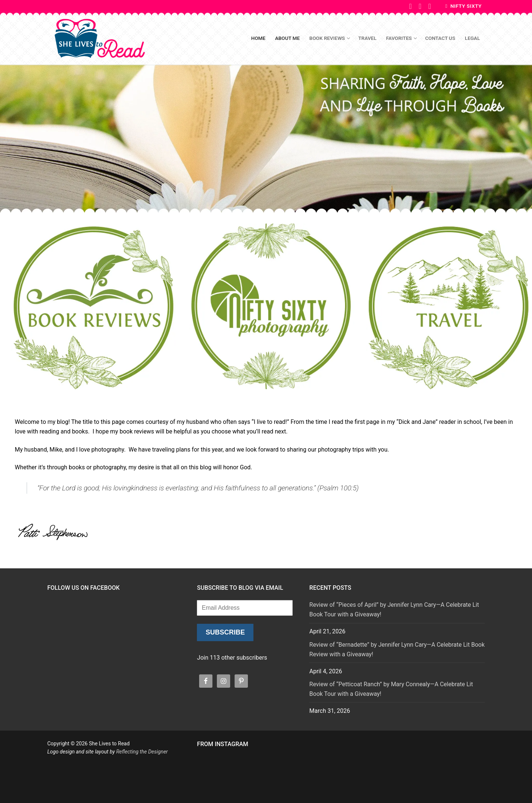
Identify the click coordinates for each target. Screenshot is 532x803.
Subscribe (225, 632)
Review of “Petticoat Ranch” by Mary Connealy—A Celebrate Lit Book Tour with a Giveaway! (391, 689)
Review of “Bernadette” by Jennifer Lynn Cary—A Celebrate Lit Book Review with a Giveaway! (397, 649)
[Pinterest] (420, 6)
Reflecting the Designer (142, 752)
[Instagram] (430, 6)
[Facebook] (410, 6)
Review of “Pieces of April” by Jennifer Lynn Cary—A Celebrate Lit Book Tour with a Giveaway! (394, 610)
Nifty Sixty (464, 6)
